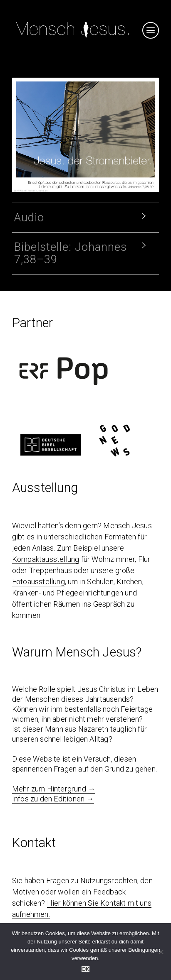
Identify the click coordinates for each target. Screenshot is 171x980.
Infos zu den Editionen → (53, 799)
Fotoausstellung (38, 582)
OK (85, 969)
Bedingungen (144, 950)
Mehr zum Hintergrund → (54, 789)
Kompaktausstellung (46, 559)
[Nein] (161, 952)
